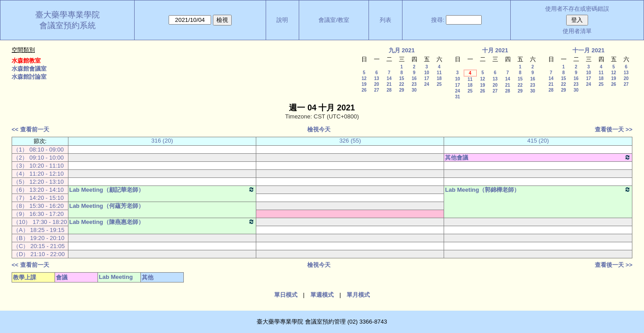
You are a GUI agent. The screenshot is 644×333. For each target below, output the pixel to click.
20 (376, 84)
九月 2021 (402, 50)
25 (439, 84)
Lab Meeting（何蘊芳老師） (107, 206)
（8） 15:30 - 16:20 (38, 206)
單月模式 (358, 295)
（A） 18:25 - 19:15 (39, 230)
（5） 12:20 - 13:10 (38, 182)
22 (401, 84)
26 (364, 90)
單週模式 (322, 295)
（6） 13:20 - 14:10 (38, 190)
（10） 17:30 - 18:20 (40, 222)
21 (389, 84)
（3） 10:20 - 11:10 (38, 166)
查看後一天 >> (614, 129)
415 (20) (538, 141)
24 (426, 84)
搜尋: (438, 20)
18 (439, 78)
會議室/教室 (334, 20)
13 (376, 78)
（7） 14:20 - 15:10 (38, 198)
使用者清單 (577, 31)
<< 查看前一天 (30, 129)
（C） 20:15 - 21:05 (39, 246)
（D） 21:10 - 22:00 (39, 254)
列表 (386, 20)
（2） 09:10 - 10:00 (38, 158)
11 (439, 73)
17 (426, 78)
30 (414, 90)
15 (401, 78)
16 (414, 78)
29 (401, 90)
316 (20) (162, 141)
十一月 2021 (589, 50)
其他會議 (538, 157)
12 (364, 78)
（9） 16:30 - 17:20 (38, 214)
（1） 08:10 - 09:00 (38, 150)
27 (376, 90)
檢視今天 (319, 129)
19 (364, 84)
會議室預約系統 (68, 25)
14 (389, 78)
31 (457, 97)
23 (414, 84)
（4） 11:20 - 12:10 (38, 174)
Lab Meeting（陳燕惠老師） (162, 222)
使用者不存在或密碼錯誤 (577, 9)
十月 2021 (495, 50)
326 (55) (350, 141)
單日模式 (286, 295)
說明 (282, 20)
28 (389, 90)
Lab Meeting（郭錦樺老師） (538, 190)
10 (426, 73)
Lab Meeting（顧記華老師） (162, 190)
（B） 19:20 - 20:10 (39, 238)
